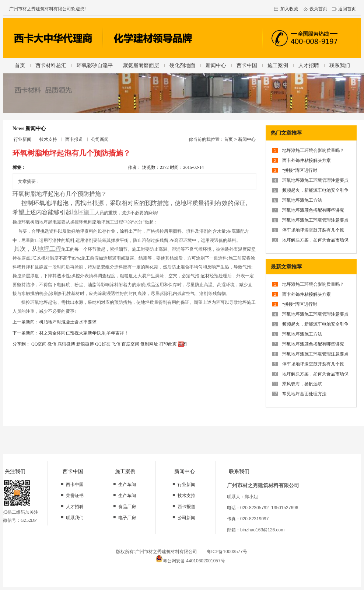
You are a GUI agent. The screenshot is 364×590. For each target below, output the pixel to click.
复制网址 (149, 344)
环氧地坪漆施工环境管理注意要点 (315, 180)
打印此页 (168, 344)
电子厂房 (127, 518)
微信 (52, 344)
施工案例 (278, 65)
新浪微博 (85, 344)
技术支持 (48, 139)
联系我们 (340, 65)
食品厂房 (127, 507)
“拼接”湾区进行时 (300, 170)
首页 (20, 65)
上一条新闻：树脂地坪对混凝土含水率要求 (55, 322)
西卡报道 (74, 139)
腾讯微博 (66, 344)
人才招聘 (309, 65)
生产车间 (127, 485)
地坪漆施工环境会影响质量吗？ (313, 150)
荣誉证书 (75, 496)
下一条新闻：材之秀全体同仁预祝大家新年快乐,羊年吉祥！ (71, 333)
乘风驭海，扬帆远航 (302, 384)
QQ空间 (39, 344)
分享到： (21, 344)
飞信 (116, 344)
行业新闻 (22, 139)
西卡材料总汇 (51, 65)
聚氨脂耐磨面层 (141, 65)
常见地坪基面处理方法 (304, 394)
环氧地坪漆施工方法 (302, 200)
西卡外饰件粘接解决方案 (307, 160)
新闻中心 (216, 65)
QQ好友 (103, 344)
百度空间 (130, 344)
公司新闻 (100, 139)
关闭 (182, 344)
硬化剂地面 (182, 65)
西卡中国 (247, 65)
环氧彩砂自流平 (95, 65)
